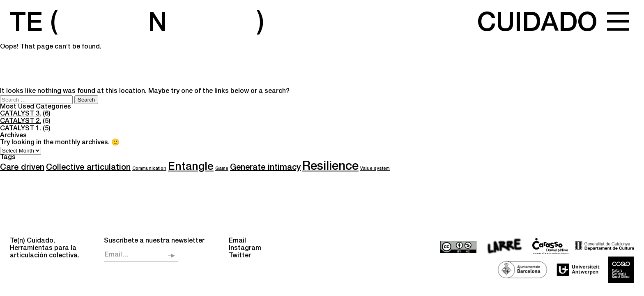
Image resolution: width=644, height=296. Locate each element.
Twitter (240, 256)
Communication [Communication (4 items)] (149, 169)
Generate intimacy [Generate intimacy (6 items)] (265, 168)
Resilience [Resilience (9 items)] (330, 167)
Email (237, 241)
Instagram (245, 249)
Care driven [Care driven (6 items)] (22, 168)
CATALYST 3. (21, 114)
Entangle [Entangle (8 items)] (191, 168)
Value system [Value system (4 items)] (375, 169)
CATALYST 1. (21, 129)
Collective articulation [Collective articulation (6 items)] (88, 168)
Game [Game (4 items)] (222, 169)
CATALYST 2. (21, 122)
